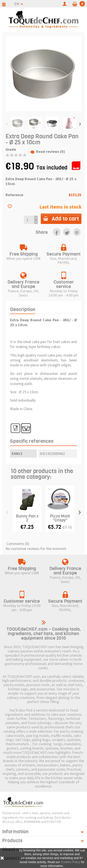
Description (23, 309)
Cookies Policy (70, 862)
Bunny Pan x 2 (27, 518)
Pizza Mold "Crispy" (60, 518)
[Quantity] (29, 220)
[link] (57, 232)
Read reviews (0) (48, 151)
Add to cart (61, 219)
